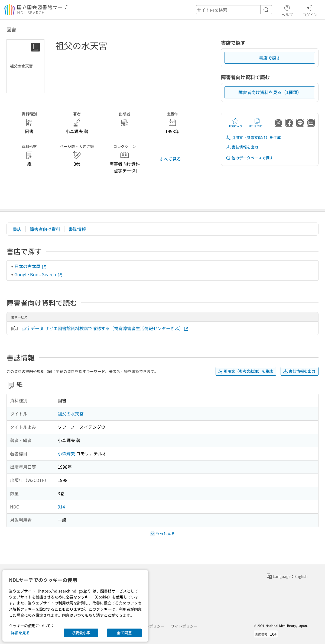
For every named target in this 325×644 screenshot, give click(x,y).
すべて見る (170, 159)
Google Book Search (38, 274)
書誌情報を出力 (242, 147)
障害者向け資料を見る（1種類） (270, 92)
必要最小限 (81, 633)
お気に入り (235, 123)
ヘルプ (287, 10)
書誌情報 (77, 229)
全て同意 (124, 633)
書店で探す (270, 58)
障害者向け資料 (45, 229)
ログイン (310, 10)
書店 (17, 229)
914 (61, 507)
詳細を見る (20, 633)
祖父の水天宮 (71, 414)
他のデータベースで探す (249, 158)
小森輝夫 (66, 453)
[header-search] (234, 10)
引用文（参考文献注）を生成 (253, 138)
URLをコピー (257, 123)
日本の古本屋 (31, 266)
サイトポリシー (184, 626)
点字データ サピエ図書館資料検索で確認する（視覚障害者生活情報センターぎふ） (105, 328)
